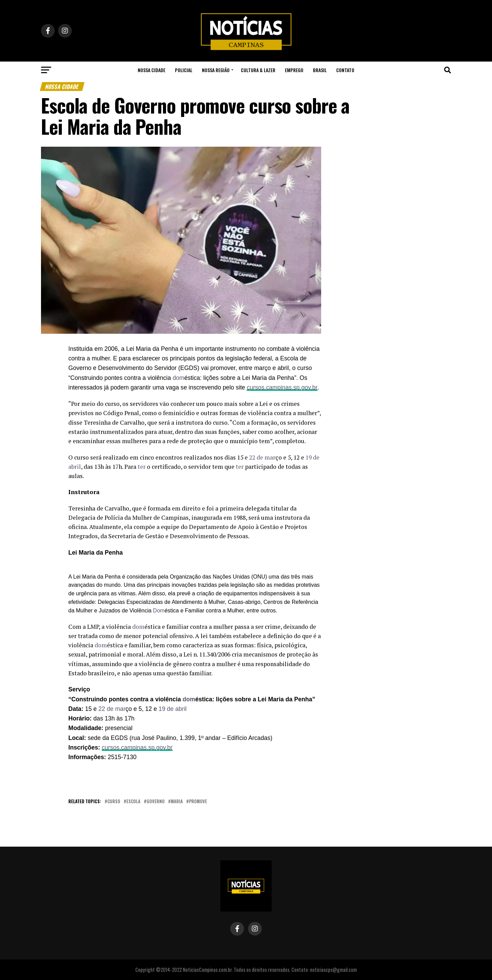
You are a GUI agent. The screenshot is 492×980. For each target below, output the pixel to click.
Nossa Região (216, 70)
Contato (345, 70)
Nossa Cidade (152, 70)
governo (156, 802)
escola (133, 802)
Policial (184, 70)
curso (114, 802)
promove (198, 802)
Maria (177, 802)
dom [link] (178, 378)
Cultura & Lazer (258, 70)
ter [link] (142, 467)
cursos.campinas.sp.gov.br (282, 387)
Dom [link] (159, 611)
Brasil (320, 70)
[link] (178, 378)
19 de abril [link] (173, 709)
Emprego (294, 70)
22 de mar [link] (262, 457)
